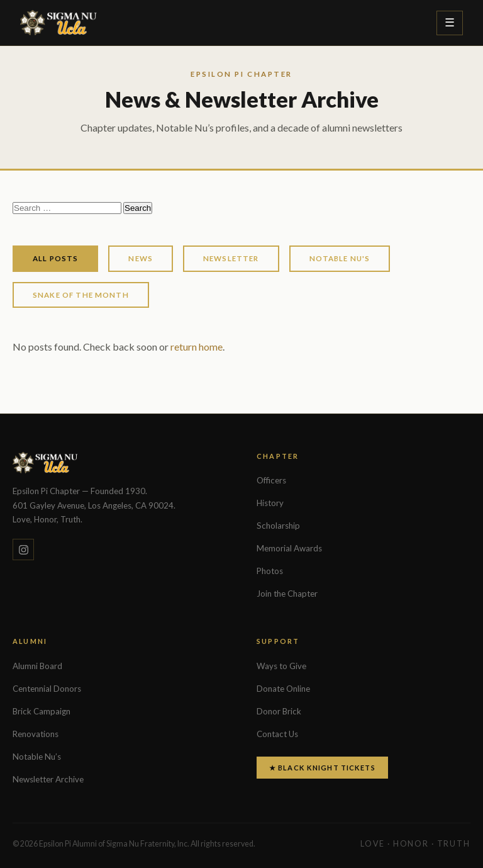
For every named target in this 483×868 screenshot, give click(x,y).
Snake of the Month (81, 295)
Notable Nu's (340, 258)
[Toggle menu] (450, 23)
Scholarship (278, 526)
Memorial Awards (289, 548)
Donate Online (283, 689)
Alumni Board (37, 666)
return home (197, 347)
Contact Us (277, 734)
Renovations (36, 734)
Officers (271, 480)
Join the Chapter (287, 594)
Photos (270, 571)
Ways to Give (281, 666)
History (270, 503)
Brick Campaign (42, 711)
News (141, 258)
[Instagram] (23, 550)
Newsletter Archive (48, 779)
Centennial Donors (47, 689)
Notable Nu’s (37, 757)
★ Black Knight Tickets (322, 768)
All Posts (55, 258)
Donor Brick (279, 711)
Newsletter (231, 258)
